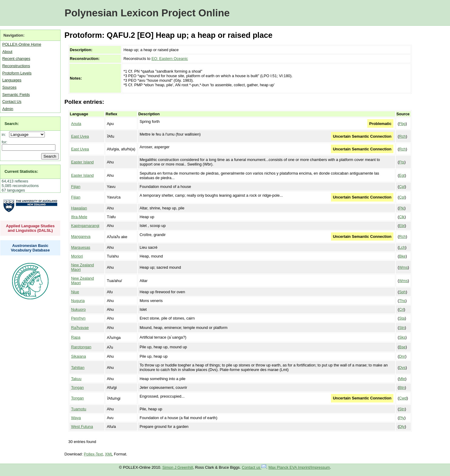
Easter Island (83, 162)
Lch (402, 247)
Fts (402, 162)
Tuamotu (79, 409)
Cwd (403, 398)
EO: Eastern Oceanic (170, 59)
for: (5, 142)
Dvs (402, 368)
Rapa (76, 337)
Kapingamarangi (85, 226)
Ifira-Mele (79, 217)
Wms (403, 267)
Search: (12, 124)
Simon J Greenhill (178, 467)
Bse (402, 347)
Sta (402, 318)
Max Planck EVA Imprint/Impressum (299, 467)
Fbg (402, 124)
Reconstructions (16, 66)
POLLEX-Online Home (22, 44)
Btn (402, 387)
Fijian (76, 187)
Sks (402, 337)
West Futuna (82, 427)
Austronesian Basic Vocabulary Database (30, 248)
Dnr (402, 356)
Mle (402, 379)
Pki (402, 208)
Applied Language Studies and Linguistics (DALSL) (30, 228)
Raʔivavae (80, 328)
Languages (12, 80)
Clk (402, 217)
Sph (402, 292)
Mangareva (81, 236)
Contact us (254, 467)
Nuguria (78, 301)
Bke (402, 256)
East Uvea (80, 136)
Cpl (402, 187)
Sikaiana (79, 356)
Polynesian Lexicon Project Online (147, 13)
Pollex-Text (93, 454)
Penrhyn (78, 318)
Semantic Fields (16, 95)
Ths (402, 301)
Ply (402, 418)
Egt (402, 175)
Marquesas (81, 247)
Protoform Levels (17, 73)
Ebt (402, 226)
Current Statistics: (21, 171)
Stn (402, 328)
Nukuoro (78, 309)
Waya (76, 418)
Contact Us (12, 102)
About (7, 52)
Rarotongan (81, 347)
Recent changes (16, 59)
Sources (9, 87)
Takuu (76, 379)
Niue (75, 292)
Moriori (77, 256)
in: (5, 135)
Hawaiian (79, 208)
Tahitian (78, 368)
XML (109, 454)
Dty (402, 427)
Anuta (76, 124)
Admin (8, 109)
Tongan (78, 387)
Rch (402, 136)
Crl (401, 309)
